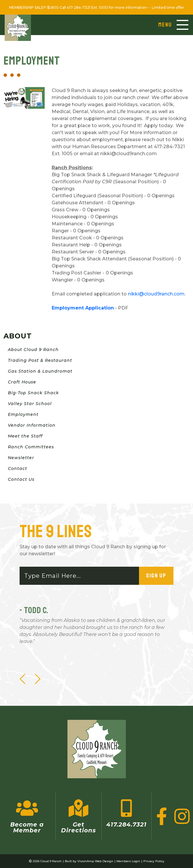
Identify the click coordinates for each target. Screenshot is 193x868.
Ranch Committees (31, 447)
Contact (18, 468)
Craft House (22, 382)
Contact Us (21, 479)
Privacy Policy (154, 861)
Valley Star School (30, 404)
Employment (23, 414)
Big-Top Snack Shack (33, 393)
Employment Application (83, 308)
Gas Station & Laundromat (40, 371)
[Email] (80, 576)
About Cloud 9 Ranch (33, 350)
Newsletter (21, 458)
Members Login (128, 861)
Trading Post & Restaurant (40, 360)
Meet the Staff (25, 436)
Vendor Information (32, 425)
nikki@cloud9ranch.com (156, 294)
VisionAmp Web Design (95, 861)
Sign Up (156, 576)
